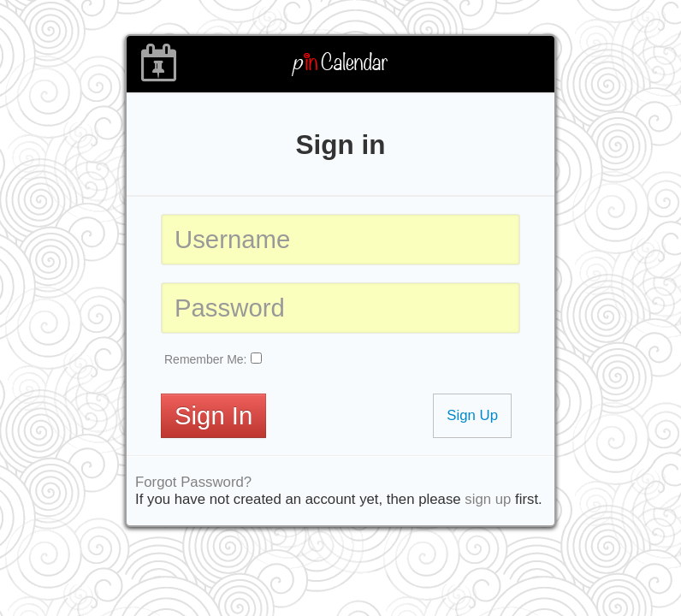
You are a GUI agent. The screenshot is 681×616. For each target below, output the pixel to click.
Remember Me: (205, 359)
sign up (488, 499)
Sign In (213, 415)
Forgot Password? (193, 482)
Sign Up (472, 415)
